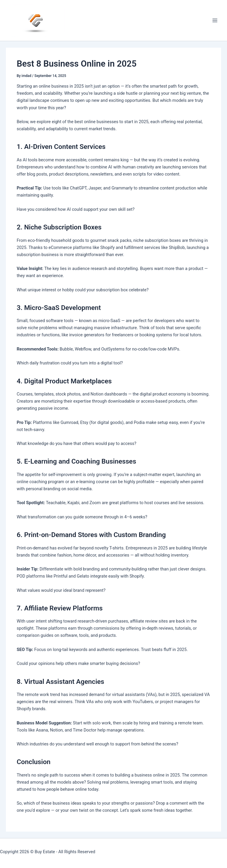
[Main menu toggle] (215, 20)
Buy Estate (45, 852)
